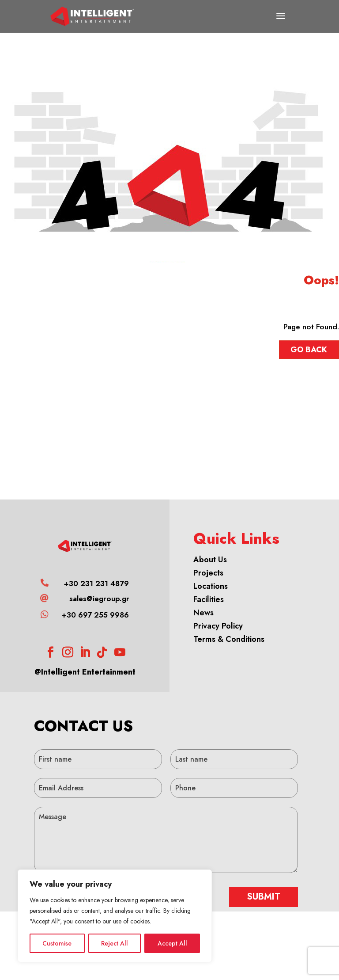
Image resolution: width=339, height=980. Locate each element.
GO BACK (309, 350)
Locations (211, 586)
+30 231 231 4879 (96, 583)
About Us (210, 560)
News (203, 613)
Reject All (115, 943)
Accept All (172, 943)
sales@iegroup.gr (99, 599)
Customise (57, 943)
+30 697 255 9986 (95, 615)
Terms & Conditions (229, 639)
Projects (208, 573)
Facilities (209, 599)
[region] (115, 916)
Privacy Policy (218, 626)
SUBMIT (264, 897)
